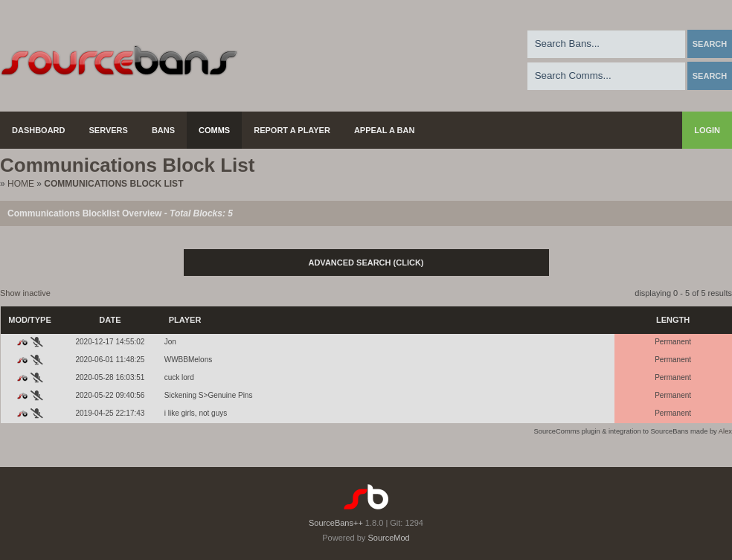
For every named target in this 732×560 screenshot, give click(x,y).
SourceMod (388, 538)
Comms (214, 130)
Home (21, 184)
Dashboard (39, 130)
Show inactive (25, 293)
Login (707, 130)
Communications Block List (113, 184)
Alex (725, 431)
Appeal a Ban (385, 130)
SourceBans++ (336, 523)
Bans (163, 130)
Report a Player (292, 130)
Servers (109, 130)
